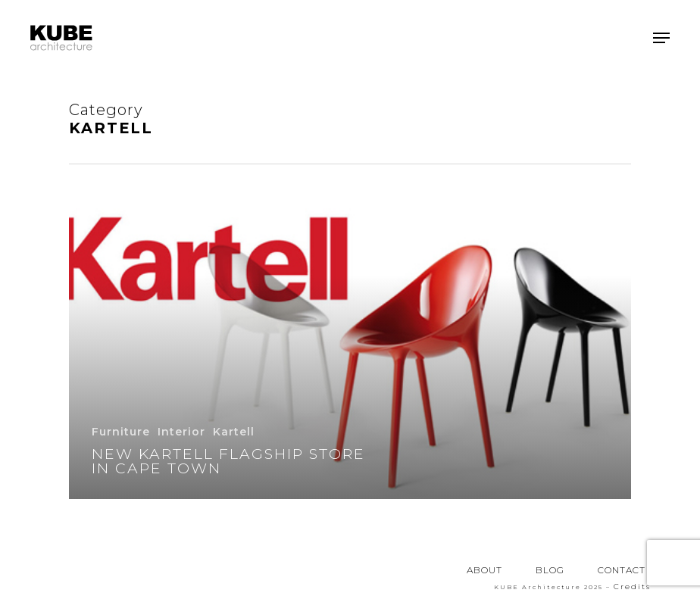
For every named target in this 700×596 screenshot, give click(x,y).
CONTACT (622, 570)
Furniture (121, 432)
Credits (632, 587)
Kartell (234, 432)
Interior (181, 432)
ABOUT (484, 570)
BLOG (550, 570)
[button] (661, 38)
